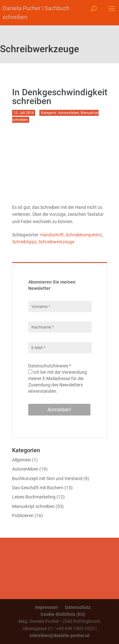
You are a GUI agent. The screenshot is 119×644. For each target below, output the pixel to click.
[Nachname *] (60, 327)
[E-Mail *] (60, 348)
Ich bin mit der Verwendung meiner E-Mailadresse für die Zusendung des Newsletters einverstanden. (58, 382)
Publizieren (23, 516)
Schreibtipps (24, 242)
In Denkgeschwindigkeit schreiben (60, 97)
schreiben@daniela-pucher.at (60, 635)
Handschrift (52, 235)
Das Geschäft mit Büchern (38, 488)
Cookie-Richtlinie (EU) (63, 614)
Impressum (46, 607)
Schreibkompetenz (84, 235)
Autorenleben (69, 113)
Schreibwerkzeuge (56, 242)
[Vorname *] (60, 306)
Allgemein (22, 460)
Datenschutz (78, 607)
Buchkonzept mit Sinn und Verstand (47, 478)
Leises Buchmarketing (34, 497)
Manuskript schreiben (33, 506)
